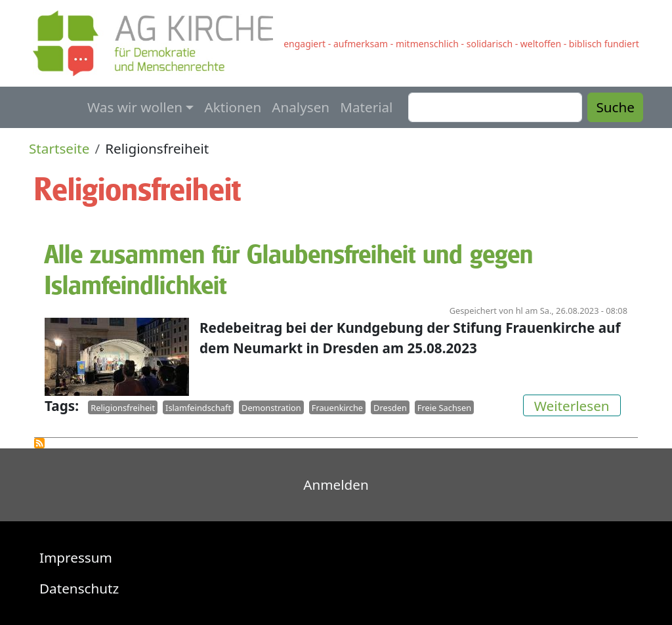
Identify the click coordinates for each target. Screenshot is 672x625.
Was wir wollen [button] (135, 107)
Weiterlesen (577, 405)
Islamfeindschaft (198, 408)
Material (366, 107)
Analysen (301, 107)
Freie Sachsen (444, 408)
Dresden (390, 408)
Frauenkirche (337, 408)
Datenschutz (79, 588)
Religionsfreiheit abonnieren (39, 443)
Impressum (76, 557)
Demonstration (271, 408)
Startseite (59, 148)
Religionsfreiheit (123, 408)
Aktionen (233, 107)
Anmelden (336, 485)
